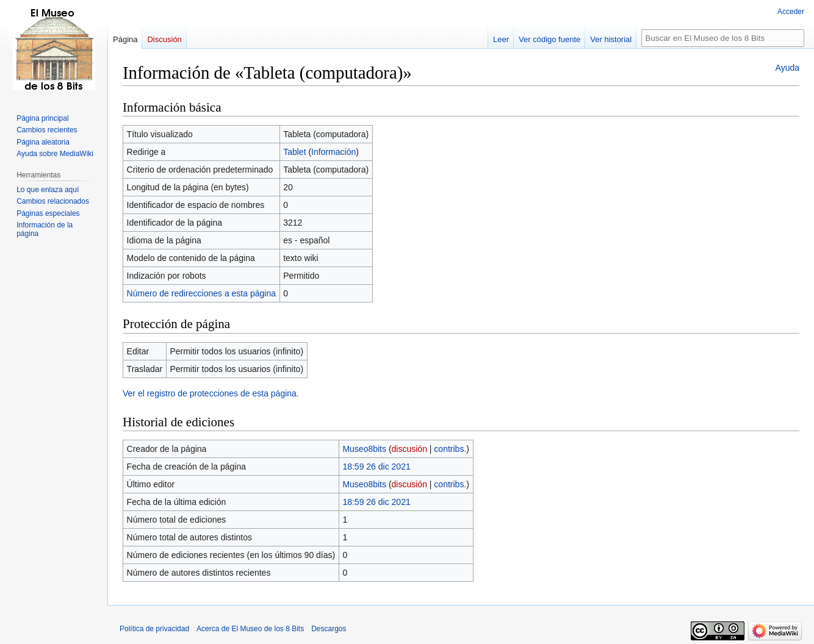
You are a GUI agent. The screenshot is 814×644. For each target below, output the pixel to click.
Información (333, 152)
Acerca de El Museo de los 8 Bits (250, 629)
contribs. (450, 449)
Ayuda (787, 68)
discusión (409, 449)
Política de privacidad (154, 629)
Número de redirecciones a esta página (201, 293)
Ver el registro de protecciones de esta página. (211, 393)
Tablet (294, 152)
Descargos (329, 629)
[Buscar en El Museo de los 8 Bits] (723, 38)
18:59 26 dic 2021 (376, 467)
